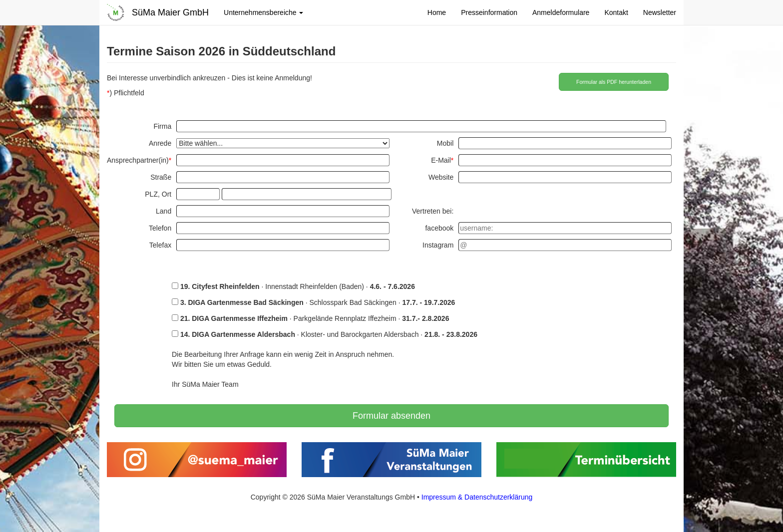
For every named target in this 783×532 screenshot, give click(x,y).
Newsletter (660, 12)
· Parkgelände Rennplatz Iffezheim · (310, 318)
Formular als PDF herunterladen (614, 82)
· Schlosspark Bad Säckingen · (313, 302)
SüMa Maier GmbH (170, 12)
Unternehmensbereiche (263, 12)
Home (437, 12)
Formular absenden (391, 416)
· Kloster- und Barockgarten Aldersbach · (325, 334)
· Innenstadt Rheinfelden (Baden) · (293, 286)
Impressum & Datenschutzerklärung (477, 497)
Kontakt (616, 12)
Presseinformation (489, 12)
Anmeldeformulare (561, 12)
